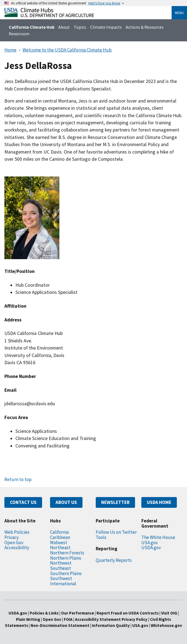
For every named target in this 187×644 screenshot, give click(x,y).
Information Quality (111, 625)
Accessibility (17, 548)
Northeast (60, 548)
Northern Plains (66, 558)
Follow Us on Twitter (116, 532)
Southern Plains (66, 573)
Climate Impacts (106, 27)
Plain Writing (28, 619)
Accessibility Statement (98, 619)
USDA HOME (159, 502)
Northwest (61, 563)
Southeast (61, 568)
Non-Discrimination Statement (60, 625)
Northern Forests (67, 553)
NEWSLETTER (115, 502)
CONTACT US (23, 502)
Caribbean (60, 537)
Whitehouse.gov (166, 625)
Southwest (61, 578)
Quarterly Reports (114, 560)
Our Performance (78, 613)
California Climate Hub (32, 27)
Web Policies (17, 532)
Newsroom (19, 34)
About (64, 27)
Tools (101, 537)
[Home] (49, 16)
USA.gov (150, 543)
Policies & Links (44, 613)
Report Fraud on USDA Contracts (128, 613)
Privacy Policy (134, 619)
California (59, 532)
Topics (80, 27)
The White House (158, 537)
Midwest (59, 543)
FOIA (68, 619)
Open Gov (14, 543)
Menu (179, 13)
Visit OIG (169, 613)
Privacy (12, 537)
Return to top (18, 479)
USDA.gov (151, 548)
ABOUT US (66, 502)
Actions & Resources (145, 27)
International (63, 584)
